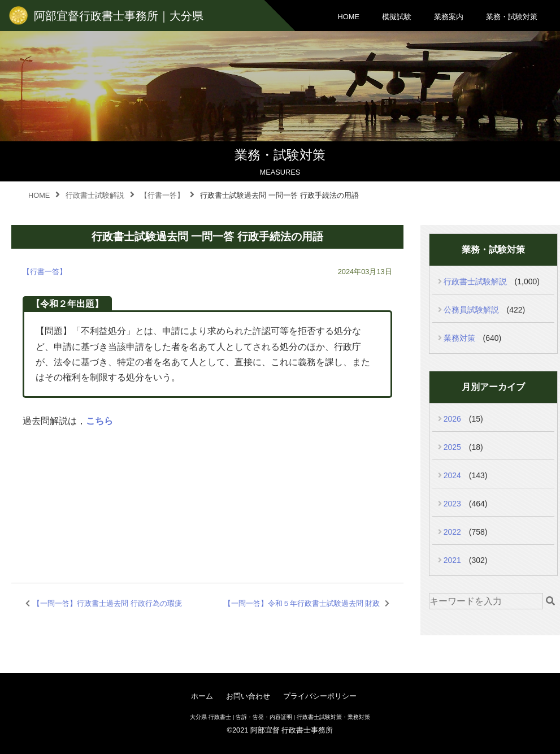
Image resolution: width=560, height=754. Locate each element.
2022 (452, 532)
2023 (452, 504)
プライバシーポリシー (320, 696)
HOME (349, 17)
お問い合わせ (248, 696)
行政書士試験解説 (475, 281)
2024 (452, 475)
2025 (452, 447)
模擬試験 (397, 17)
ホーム (202, 696)
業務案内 (449, 17)
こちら (99, 421)
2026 (452, 419)
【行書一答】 (45, 272)
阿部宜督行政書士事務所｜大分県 (119, 16)
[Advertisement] (204, 492)
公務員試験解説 (471, 310)
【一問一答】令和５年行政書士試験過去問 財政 (302, 603)
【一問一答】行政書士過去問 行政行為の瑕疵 (107, 603)
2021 (452, 560)
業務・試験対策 (512, 17)
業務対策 (459, 338)
